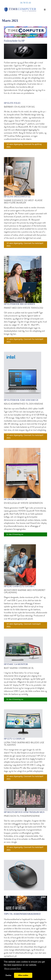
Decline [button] (8, 975)
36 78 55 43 (26, 3)
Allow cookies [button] (23, 975)
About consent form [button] (12, 968)
